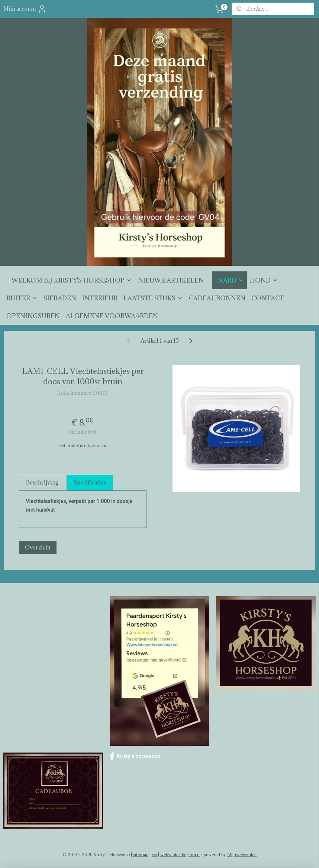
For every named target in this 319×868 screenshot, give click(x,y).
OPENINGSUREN (33, 316)
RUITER (22, 298)
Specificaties (90, 482)
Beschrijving (42, 482)
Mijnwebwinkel (242, 854)
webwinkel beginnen (180, 854)
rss (154, 854)
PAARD (229, 280)
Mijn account (25, 9)
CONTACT (268, 298)
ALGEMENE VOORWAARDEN (112, 316)
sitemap (141, 854)
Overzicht (38, 548)
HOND (264, 280)
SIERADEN (60, 298)
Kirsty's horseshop (135, 756)
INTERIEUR (100, 298)
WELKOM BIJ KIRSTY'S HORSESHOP (72, 280)
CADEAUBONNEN (217, 298)
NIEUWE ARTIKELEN (171, 280)
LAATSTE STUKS (153, 298)
